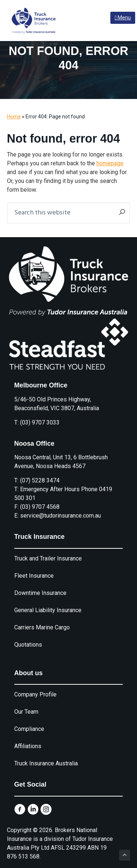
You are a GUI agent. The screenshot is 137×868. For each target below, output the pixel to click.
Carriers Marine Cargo (42, 627)
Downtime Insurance (40, 593)
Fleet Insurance (34, 576)
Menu (123, 18)
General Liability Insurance (48, 610)
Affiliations (28, 746)
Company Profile (35, 694)
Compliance (29, 729)
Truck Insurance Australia (46, 763)
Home (14, 117)
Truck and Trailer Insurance (48, 558)
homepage (110, 163)
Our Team (26, 712)
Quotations (28, 645)
